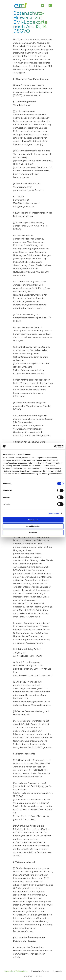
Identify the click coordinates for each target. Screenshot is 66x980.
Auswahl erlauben (33, 526)
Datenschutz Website (40, 971)
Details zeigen (54, 513)
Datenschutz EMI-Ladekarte (16, 971)
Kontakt (39, 976)
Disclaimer (28, 976)
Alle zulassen (33, 520)
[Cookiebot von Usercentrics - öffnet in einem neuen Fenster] (54, 446)
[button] (43, 6)
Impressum (57, 971)
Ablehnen (33, 532)
